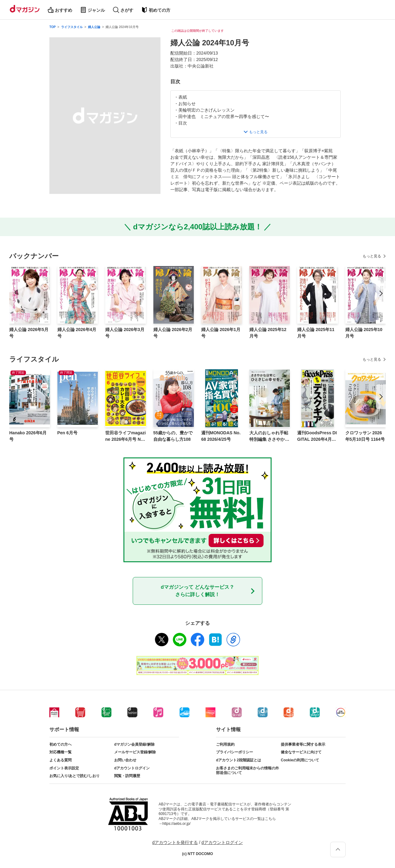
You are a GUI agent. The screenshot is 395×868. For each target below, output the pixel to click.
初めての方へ (60, 744)
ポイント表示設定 (64, 768)
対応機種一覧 (60, 752)
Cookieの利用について (300, 760)
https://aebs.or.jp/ (176, 824)
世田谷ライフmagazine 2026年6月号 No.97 (125, 436)
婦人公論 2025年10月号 (364, 333)
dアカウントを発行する (175, 842)
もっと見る (372, 256)
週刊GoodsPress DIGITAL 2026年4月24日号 (317, 436)
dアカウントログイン (132, 768)
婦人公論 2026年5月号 (29, 333)
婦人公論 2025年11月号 (316, 333)
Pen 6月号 (67, 433)
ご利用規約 (225, 744)
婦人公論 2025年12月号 (268, 333)
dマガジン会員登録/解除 (134, 744)
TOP (52, 27)
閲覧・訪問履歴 (127, 776)
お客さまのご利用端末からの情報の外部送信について (247, 771)
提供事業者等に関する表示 (303, 744)
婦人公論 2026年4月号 (77, 333)
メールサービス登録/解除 (135, 752)
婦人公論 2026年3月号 (125, 333)
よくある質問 (60, 760)
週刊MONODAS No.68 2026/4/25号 (221, 436)
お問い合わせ (125, 760)
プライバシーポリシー (235, 752)
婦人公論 (94, 27)
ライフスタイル (72, 27)
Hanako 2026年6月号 (28, 436)
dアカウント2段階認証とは (239, 760)
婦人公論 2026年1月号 (221, 333)
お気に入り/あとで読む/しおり (75, 776)
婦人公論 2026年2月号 (173, 333)
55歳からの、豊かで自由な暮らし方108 (173, 436)
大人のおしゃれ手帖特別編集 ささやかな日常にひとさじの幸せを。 (269, 436)
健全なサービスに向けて (301, 752)
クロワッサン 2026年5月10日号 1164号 (365, 436)
